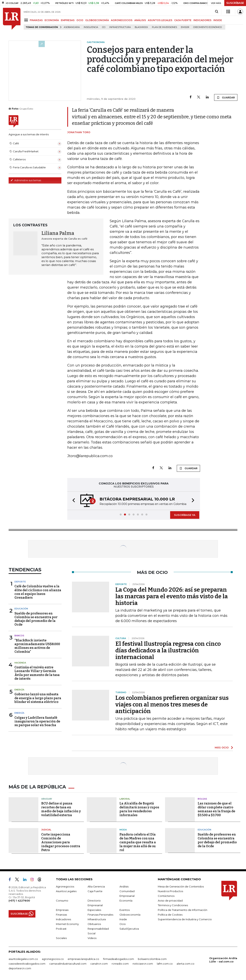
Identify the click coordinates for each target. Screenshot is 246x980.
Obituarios (94, 924)
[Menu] (27, 20)
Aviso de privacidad (170, 901)
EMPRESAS (68, 20)
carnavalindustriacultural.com (68, 964)
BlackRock (141, 27)
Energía (19, 690)
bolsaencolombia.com (152, 959)
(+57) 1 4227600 (19, 901)
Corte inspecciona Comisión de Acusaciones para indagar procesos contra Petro (61, 842)
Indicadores (63, 919)
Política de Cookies (170, 915)
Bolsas (202, 799)
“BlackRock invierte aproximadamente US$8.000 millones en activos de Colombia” (37, 646)
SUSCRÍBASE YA (185, 515)
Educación (21, 609)
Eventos (125, 910)
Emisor (185, 27)
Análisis (124, 886)
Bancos (19, 636)
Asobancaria (72, 27)
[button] (73, 501)
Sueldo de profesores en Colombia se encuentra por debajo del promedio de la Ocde (36, 619)
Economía (126, 901)
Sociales (61, 938)
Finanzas (61, 915)
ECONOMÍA (52, 20)
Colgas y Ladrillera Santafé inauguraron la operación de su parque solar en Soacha (37, 721)
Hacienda (20, 663)
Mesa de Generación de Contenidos (181, 886)
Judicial (46, 830)
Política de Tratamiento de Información (183, 910)
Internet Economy (67, 924)
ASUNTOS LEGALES (160, 20)
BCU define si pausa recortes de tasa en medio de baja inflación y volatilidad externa (61, 809)
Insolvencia (91, 27)
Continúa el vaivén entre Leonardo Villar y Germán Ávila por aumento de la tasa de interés (37, 673)
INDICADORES (202, 20)
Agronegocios (65, 886)
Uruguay (47, 799)
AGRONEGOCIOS (122, 20)
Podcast (61, 929)
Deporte (20, 582)
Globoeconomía (130, 915)
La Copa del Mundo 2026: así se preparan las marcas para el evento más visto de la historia (172, 596)
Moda (123, 830)
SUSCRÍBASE (235, 3)
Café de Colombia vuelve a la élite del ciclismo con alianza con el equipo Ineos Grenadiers (38, 592)
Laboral (125, 799)
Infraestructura (120, 27)
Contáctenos (166, 896)
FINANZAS (36, 20)
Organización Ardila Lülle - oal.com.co (223, 960)
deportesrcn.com (20, 968)
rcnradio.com (120, 964)
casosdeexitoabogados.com (27, 964)
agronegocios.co (53, 959)
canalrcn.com (99, 964)
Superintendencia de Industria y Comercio (185, 919)
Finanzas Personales (100, 915)
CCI (104, 27)
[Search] (217, 12)
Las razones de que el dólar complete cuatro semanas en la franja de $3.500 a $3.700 (216, 809)
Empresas (62, 910)
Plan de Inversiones (164, 27)
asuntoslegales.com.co (23, 959)
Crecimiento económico (207, 27)
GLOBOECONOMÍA (97, 20)
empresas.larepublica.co (83, 959)
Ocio (123, 924)
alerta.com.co (185, 964)
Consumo (62, 901)
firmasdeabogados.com (119, 959)
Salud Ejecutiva (129, 929)
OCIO (80, 20)
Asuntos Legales (66, 891)
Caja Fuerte (95, 891)
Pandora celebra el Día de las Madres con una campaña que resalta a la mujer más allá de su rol (138, 842)
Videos (92, 938)
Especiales (94, 910)
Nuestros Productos (170, 891)
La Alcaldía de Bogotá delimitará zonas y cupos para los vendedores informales (139, 809)
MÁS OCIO (222, 747)
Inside (123, 919)
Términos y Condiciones (173, 905)
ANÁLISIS (140, 20)
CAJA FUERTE (183, 20)
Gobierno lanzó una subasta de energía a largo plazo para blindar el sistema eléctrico (38, 698)
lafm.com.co (165, 964)
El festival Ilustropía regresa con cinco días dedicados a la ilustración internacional (168, 650)
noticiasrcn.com (143, 964)
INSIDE (218, 20)
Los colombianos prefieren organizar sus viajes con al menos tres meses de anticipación (172, 704)
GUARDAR (226, 97)
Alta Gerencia (96, 886)
